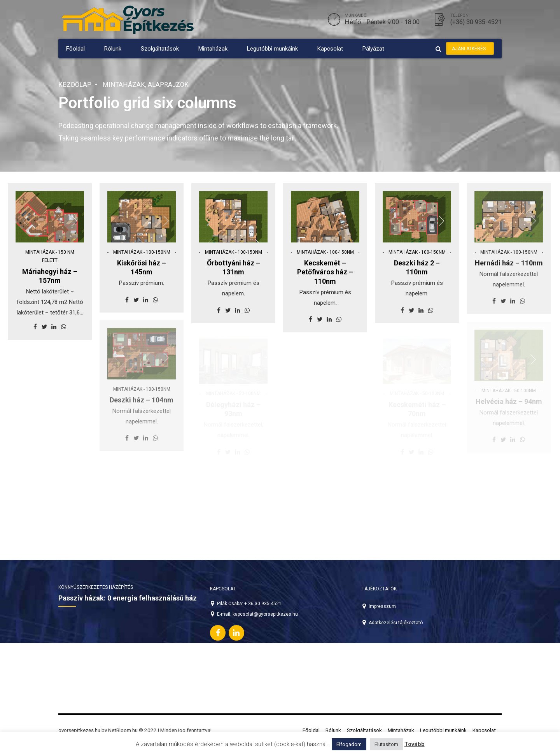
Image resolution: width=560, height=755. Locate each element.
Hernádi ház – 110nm (509, 263)
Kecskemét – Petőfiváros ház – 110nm (325, 272)
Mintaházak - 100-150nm (142, 252)
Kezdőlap (75, 85)
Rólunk (113, 49)
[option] (50, 221)
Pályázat (373, 49)
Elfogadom (349, 744)
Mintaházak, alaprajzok (146, 85)
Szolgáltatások (160, 49)
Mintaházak (213, 49)
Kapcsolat (330, 49)
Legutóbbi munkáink (272, 49)
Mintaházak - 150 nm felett (50, 256)
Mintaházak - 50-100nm (509, 391)
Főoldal (75, 49)
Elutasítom (386, 744)
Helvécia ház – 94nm (509, 401)
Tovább (415, 744)
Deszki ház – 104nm (142, 400)
